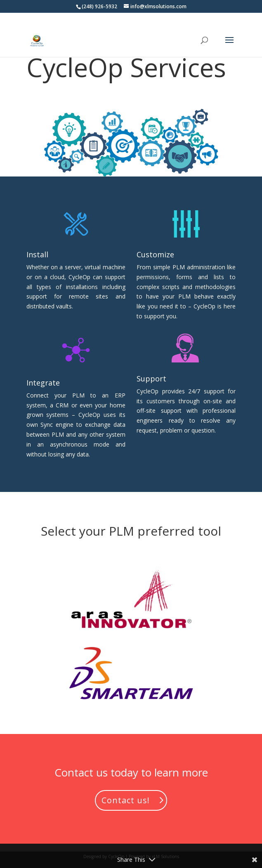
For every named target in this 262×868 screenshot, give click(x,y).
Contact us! (126, 800)
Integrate (43, 383)
